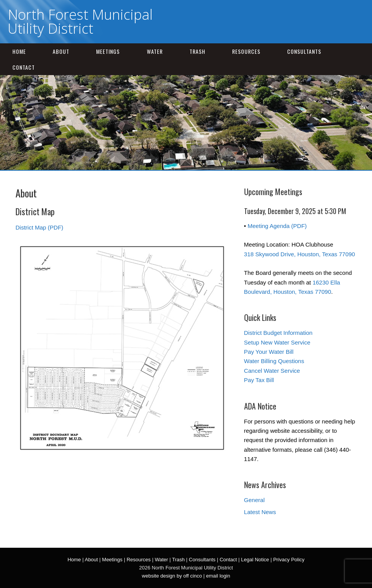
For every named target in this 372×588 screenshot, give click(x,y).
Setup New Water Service (277, 342)
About (61, 51)
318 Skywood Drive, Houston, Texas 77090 (300, 254)
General (254, 500)
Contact (24, 67)
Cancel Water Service (272, 371)
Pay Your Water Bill (269, 352)
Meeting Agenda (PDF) (277, 226)
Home (19, 51)
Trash (197, 51)
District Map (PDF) (39, 227)
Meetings (108, 51)
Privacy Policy (289, 560)
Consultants (304, 51)
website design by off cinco (172, 576)
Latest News (260, 512)
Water (155, 51)
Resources (246, 51)
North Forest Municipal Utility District (80, 21)
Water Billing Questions (274, 361)
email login (218, 576)
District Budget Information (278, 333)
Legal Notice (255, 560)
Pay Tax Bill (259, 380)
